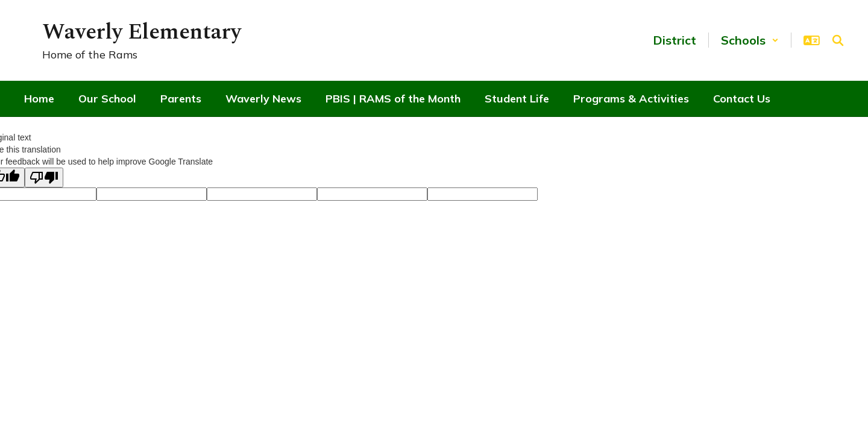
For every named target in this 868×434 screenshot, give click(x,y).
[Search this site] (838, 40)
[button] (750, 40)
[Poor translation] (44, 178)
